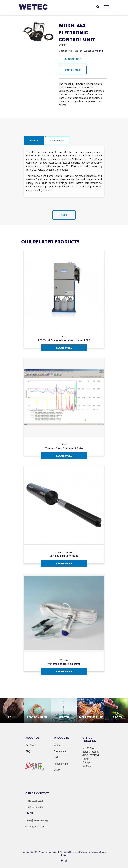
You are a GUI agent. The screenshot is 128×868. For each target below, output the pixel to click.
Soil (56, 757)
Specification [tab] (57, 140)
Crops (57, 770)
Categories (65, 51)
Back (64, 215)
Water (78, 51)
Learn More (64, 348)
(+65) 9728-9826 (34, 801)
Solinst (63, 45)
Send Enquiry (73, 70)
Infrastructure (61, 764)
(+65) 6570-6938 (34, 807)
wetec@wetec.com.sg (37, 827)
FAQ (28, 751)
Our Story (30, 745)
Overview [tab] (34, 140)
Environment (61, 751)
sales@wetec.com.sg (37, 820)
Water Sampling (93, 51)
